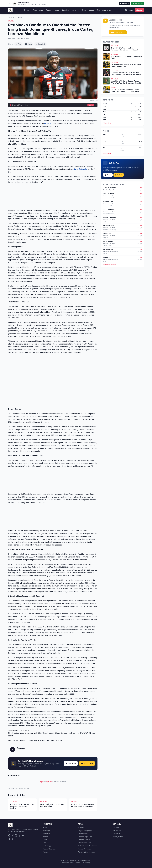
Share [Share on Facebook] (28, 44)
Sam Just (12, 39)
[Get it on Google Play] (13, 839)
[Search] (126, 10)
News (27, 10)
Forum (45, 840)
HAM (104, 117)
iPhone (108, 175)
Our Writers (117, 831)
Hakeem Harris (108, 226)
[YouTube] (23, 835)
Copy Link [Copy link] (40, 44)
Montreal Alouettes (85, 840)
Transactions (38, 10)
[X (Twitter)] (13, 835)
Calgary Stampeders (85, 831)
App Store (124, 3)
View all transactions (109, 265)
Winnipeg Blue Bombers (86, 852)
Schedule (65, 10)
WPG (104, 112)
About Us (116, 828)
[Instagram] (16, 835)
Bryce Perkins (108, 249)
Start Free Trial (118, 32)
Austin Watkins (108, 194)
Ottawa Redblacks (80, 169)
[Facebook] (9, 835)
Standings (75, 10)
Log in (41, 782)
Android (119, 175)
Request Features (49, 849)
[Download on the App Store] (9, 839)
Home (10, 17)
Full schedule (107, 153)
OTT (104, 120)
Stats (84, 10)
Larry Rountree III (109, 188)
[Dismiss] (95, 105)
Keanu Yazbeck (109, 210)
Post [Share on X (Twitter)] (18, 44)
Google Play (138, 3)
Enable (91, 105)
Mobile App (47, 846)
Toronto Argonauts (85, 849)
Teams (48, 10)
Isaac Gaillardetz (109, 218)
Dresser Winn (108, 202)
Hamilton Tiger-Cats (85, 837)
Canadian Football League (83, 863)
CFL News (18, 17)
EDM (104, 106)
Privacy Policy (118, 837)
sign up (49, 782)
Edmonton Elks (83, 834)
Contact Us (117, 834)
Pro (98, 10)
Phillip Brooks (108, 241)
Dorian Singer (108, 257)
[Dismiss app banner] (9, 3)
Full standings (107, 123)
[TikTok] (20, 835)
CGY (104, 114)
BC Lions (48, 123)
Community (107, 10)
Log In (131, 10)
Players (56, 10)
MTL (104, 109)
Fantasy (92, 10)
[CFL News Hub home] (10, 10)
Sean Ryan (107, 234)
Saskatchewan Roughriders (88, 846)
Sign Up (139, 10)
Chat (45, 843)
